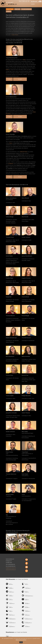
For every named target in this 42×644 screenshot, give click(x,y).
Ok (21, 642)
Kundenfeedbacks (26, 9)
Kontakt (20, 79)
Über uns (17, 9)
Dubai (7, 70)
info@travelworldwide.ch (11, 568)
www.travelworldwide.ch (11, 570)
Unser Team (10, 9)
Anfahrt (9, 11)
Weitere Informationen (21, 640)
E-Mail (9, 79)
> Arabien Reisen (14, 35)
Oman (24, 60)
